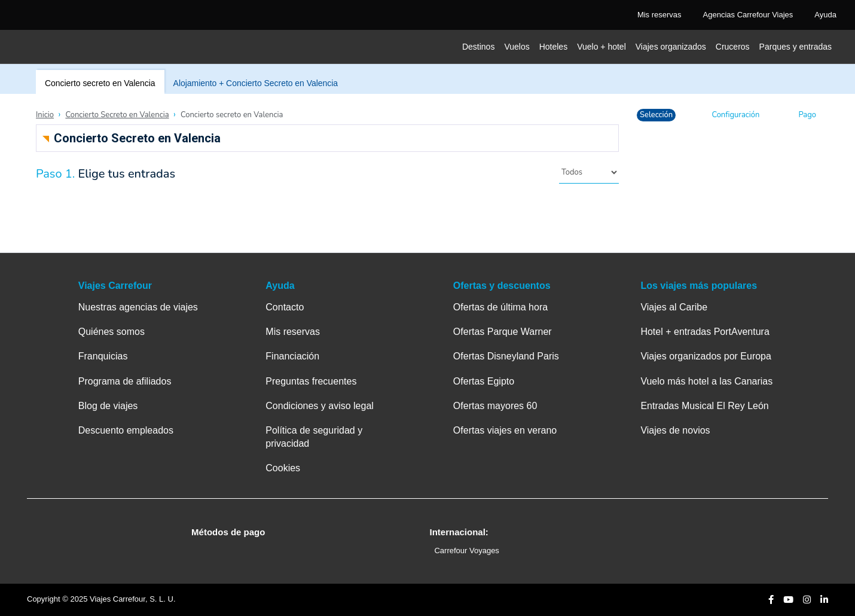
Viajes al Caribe (674, 307)
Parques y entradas (796, 47)
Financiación (292, 356)
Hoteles (553, 47)
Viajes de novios (675, 430)
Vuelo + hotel (601, 47)
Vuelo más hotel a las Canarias (706, 381)
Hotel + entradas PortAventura (705, 332)
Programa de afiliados (125, 381)
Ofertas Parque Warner (503, 332)
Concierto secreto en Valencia (100, 83)
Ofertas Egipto (484, 381)
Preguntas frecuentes (311, 381)
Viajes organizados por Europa (706, 356)
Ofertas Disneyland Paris (506, 356)
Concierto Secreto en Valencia (117, 115)
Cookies (283, 468)
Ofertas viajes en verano (505, 430)
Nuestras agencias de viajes (138, 307)
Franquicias (103, 356)
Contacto (285, 307)
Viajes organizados (671, 47)
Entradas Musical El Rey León (704, 406)
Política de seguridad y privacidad (314, 437)
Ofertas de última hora (500, 307)
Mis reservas (293, 332)
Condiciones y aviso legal (320, 406)
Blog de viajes (108, 406)
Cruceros (733, 47)
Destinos (478, 47)
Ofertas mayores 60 (495, 406)
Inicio (45, 115)
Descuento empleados (126, 430)
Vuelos (517, 47)
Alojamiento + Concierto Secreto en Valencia (256, 83)
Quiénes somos (112, 332)
